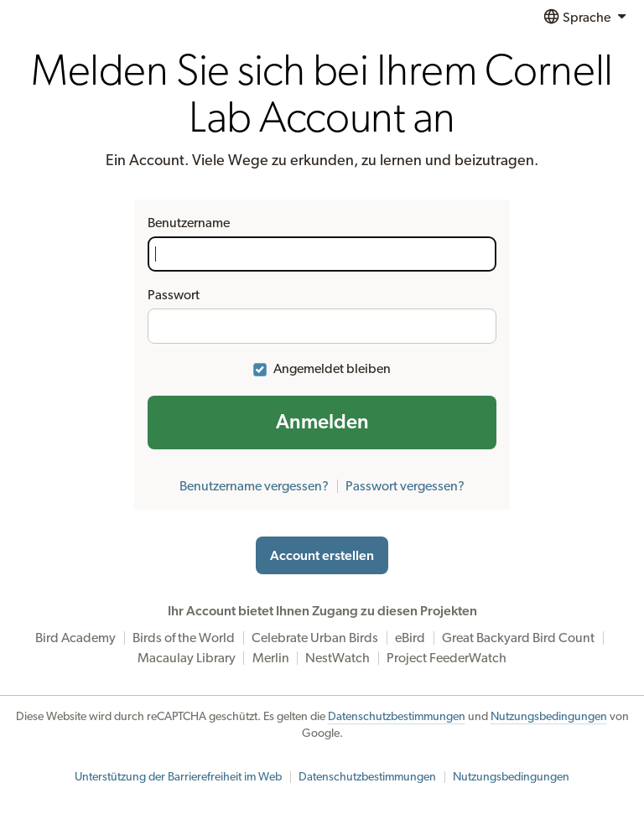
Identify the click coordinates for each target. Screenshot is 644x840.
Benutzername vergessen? (254, 486)
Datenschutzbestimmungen (397, 717)
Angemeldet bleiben (332, 369)
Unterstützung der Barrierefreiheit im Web (178, 777)
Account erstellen (322, 556)
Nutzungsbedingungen (549, 717)
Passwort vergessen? (405, 486)
